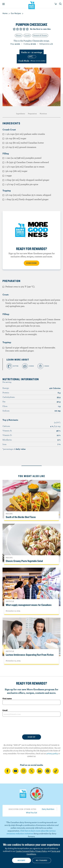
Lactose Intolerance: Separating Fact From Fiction (30, 655)
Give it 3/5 (21, 29)
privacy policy (52, 753)
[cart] (56, 4)
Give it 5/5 (27, 29)
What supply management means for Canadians (29, 605)
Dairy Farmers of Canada (31, 5)
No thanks (42, 860)
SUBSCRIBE (31, 263)
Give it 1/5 (14, 29)
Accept (21, 860)
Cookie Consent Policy (25, 851)
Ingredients (21, 114)
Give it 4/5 (24, 29)
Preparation (32, 114)
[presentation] (31, 726)
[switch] (32, 59)
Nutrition (43, 114)
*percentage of (14, 449)
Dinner (19, 35)
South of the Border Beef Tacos (21, 517)
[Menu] (4, 4)
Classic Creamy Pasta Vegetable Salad (24, 561)
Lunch (27, 35)
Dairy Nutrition (48, 809)
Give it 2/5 (17, 29)
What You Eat (31, 813)
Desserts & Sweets (40, 35)
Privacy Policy (41, 851)
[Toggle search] (60, 4)
